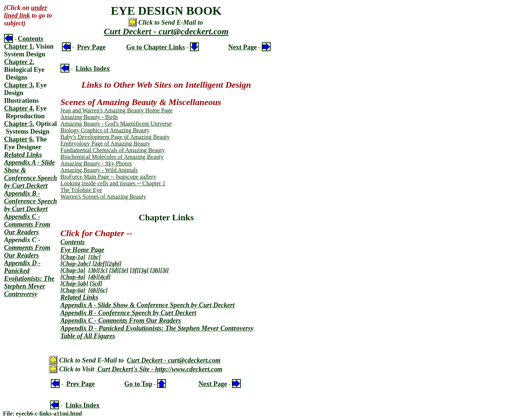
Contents (30, 39)
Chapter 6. (19, 139)
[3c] (103, 270)
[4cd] (104, 277)
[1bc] (94, 257)
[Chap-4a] (73, 277)
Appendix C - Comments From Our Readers (27, 224)
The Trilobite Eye (81, 190)
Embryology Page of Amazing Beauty (105, 143)
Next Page (242, 47)
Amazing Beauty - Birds (89, 117)
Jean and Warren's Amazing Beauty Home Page (117, 110)
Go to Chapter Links (155, 47)
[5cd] (96, 283)
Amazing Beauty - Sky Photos (96, 163)
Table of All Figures (88, 336)
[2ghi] (114, 264)
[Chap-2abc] (76, 264)
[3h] (155, 270)
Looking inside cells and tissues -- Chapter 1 (113, 183)
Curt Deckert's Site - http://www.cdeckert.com (159, 369)
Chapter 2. (19, 62)
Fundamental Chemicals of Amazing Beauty (113, 150)
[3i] (164, 270)
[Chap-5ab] (74, 283)
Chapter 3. (19, 85)
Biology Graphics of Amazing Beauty (105, 130)
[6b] (93, 290)
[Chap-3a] (73, 270)
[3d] (114, 270)
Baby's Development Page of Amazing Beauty (115, 137)
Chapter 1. (19, 46)
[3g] (144, 270)
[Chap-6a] (73, 290)
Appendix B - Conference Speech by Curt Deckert (30, 201)
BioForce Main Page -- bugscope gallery (108, 177)
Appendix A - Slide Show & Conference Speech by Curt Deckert (30, 174)
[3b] (93, 270)
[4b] (93, 277)
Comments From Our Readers (27, 251)
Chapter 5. (19, 124)
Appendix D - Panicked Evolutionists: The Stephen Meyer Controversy (29, 279)
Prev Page (91, 47)
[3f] (134, 270)
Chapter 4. (19, 108)
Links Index (93, 69)
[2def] (99, 264)
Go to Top (138, 384)
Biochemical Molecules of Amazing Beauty (112, 157)
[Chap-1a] (73, 257)
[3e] (124, 270)
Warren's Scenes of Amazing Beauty (103, 197)
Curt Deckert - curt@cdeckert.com (166, 31)
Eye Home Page (82, 250)
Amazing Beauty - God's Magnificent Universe (116, 124)
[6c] (103, 290)
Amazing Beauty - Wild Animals (99, 170)
